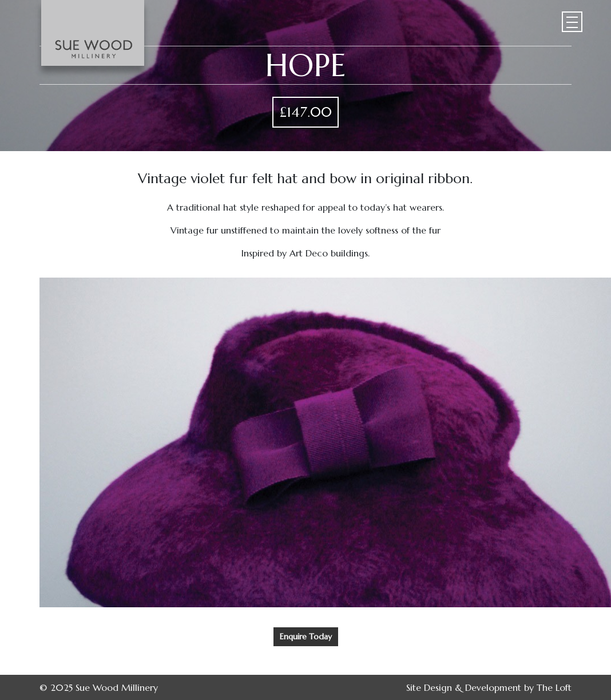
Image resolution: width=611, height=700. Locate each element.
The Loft (554, 687)
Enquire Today (306, 636)
